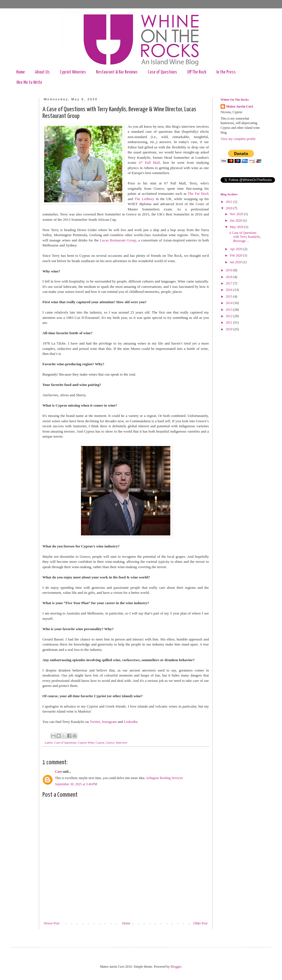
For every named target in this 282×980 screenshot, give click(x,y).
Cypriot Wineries (73, 72)
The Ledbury (144, 199)
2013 (230, 310)
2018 (230, 277)
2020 (230, 208)
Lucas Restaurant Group (118, 240)
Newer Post (52, 923)
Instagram (109, 722)
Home (21, 72)
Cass (58, 772)
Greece (110, 742)
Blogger (176, 967)
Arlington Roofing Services (164, 778)
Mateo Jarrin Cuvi (240, 106)
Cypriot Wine (86, 742)
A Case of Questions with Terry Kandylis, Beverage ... (245, 237)
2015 (230, 296)
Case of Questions (162, 72)
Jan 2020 (236, 262)
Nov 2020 (237, 214)
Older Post (200, 923)
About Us (42, 72)
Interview (122, 742)
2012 (230, 316)
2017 (230, 283)
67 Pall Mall (150, 162)
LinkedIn (131, 722)
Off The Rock (197, 72)
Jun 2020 (236, 220)
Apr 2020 (237, 249)
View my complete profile (238, 139)
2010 (230, 329)
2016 (230, 290)
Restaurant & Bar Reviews (117, 72)
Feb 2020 (236, 255)
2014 (230, 303)
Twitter (95, 722)
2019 (230, 270)
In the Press (226, 72)
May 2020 (237, 227)
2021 (230, 202)
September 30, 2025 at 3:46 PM (76, 784)
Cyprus (100, 742)
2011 (230, 322)
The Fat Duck (198, 194)
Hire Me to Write (29, 83)
